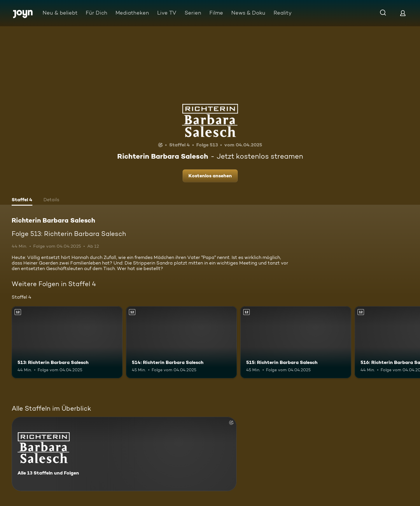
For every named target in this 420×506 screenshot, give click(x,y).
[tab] (22, 200)
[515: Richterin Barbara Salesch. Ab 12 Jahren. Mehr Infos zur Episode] (296, 342)
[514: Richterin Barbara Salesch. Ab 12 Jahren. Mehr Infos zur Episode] (181, 342)
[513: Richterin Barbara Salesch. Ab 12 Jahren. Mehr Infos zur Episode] (67, 342)
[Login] (403, 13)
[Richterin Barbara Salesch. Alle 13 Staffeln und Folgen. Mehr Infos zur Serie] (124, 454)
